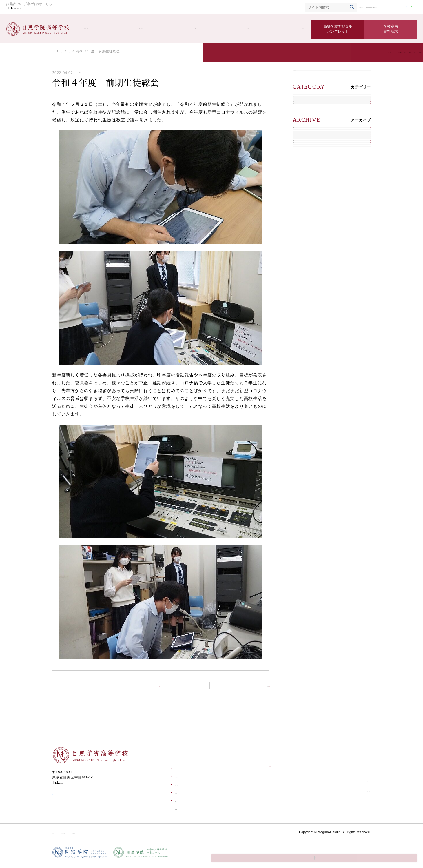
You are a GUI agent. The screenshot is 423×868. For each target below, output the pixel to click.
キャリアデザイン (312, 153)
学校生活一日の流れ (191, 789)
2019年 (303, 297)
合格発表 (260, 771)
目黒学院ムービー (341, 785)
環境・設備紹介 (187, 813)
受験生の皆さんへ (156, 29)
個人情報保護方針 (155, 837)
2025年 (303, 215)
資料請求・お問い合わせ (347, 795)
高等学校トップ (65, 51)
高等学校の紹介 (100, 29)
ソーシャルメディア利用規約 (109, 837)
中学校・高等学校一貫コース (351, 8)
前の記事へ (70, 689)
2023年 (303, 243)
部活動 (202, 29)
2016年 (303, 338)
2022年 (303, 256)
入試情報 (304, 125)
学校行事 (182, 805)
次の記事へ (251, 689)
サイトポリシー (65, 837)
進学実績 (182, 773)
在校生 (302, 166)
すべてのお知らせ (312, 76)
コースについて (187, 797)
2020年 (303, 284)
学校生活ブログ (247, 29)
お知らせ (294, 29)
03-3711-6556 (34, 9)
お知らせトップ (164, 689)
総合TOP (315, 8)
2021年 (303, 270)
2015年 (303, 352)
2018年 (303, 311)
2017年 (303, 324)
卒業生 (302, 180)
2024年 (303, 229)
